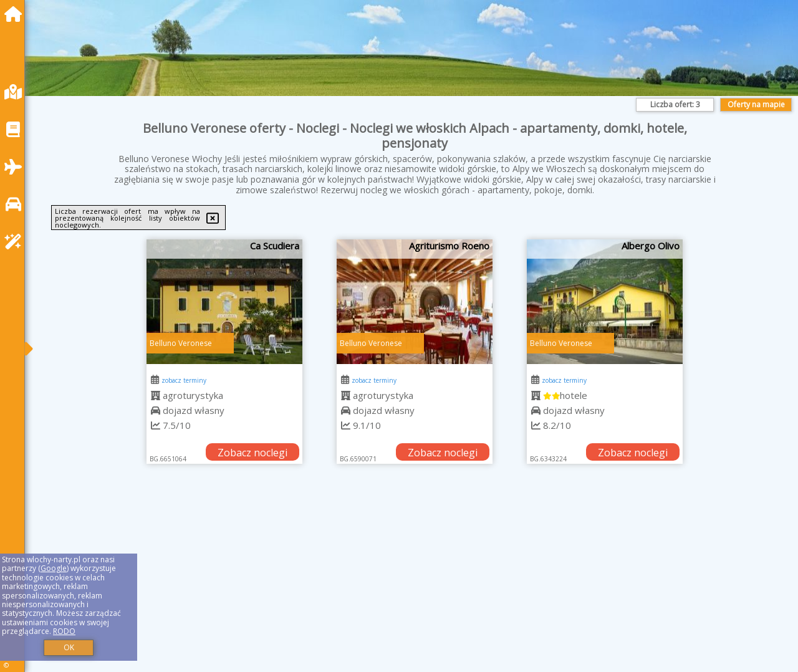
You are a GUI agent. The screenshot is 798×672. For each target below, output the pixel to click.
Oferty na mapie (756, 104)
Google (54, 568)
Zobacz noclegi (252, 453)
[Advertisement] (411, 583)
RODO (64, 631)
